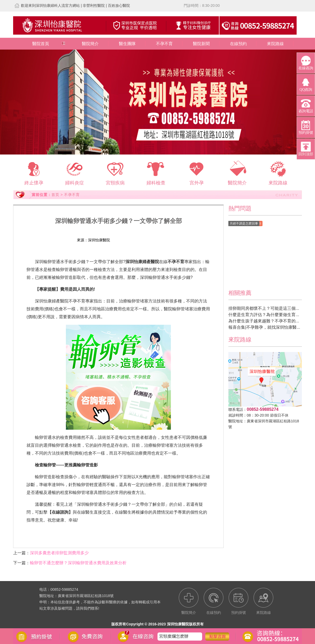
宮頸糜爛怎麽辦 (174, 636)
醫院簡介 (90, 44)
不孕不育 (164, 44)
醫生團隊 (127, 44)
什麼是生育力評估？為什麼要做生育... (264, 315)
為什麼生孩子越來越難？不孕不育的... (264, 321)
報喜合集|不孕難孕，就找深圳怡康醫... (264, 327)
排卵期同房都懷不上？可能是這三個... (264, 308)
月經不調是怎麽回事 (244, 223)
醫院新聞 (201, 44)
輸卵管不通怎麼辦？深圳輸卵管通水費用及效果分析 (78, 563)
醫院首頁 (41, 44)
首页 (55, 195)
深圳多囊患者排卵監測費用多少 (59, 553)
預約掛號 (148, 240)
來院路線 (275, 44)
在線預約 (238, 44)
